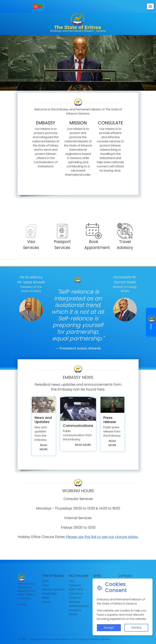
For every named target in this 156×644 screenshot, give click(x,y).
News (46, 598)
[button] (12, 63)
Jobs (45, 585)
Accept (109, 628)
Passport (75, 585)
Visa (72, 581)
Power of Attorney (75, 600)
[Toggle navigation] (150, 6)
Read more (44, 447)
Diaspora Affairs (75, 612)
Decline (136, 628)
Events (47, 602)
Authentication (79, 606)
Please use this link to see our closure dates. (102, 537)
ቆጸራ (151, 322)
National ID (76, 589)
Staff (45, 581)
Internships (49, 594)
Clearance (76, 594)
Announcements (53, 589)
